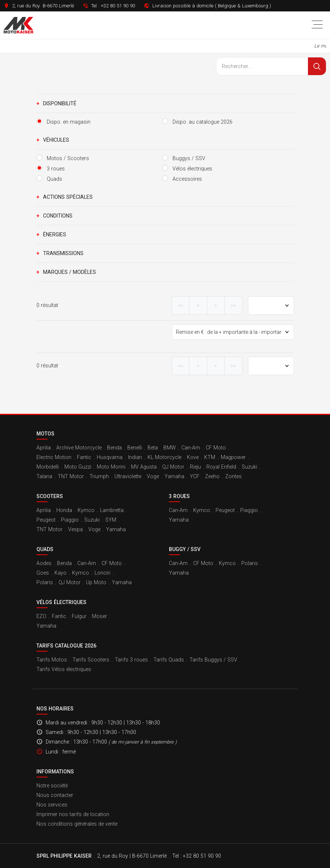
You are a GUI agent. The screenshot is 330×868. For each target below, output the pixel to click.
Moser (100, 616)
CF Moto (216, 448)
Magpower (233, 457)
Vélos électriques (61, 602)
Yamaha (174, 476)
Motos (45, 434)
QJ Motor (173, 467)
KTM (210, 457)
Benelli (135, 448)
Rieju (195, 467)
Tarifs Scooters (91, 660)
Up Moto (96, 582)
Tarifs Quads (169, 660)
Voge (153, 476)
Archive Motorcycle (79, 448)
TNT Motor (71, 476)
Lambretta (112, 510)
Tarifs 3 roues (131, 660)
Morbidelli (48, 467)
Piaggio (70, 520)
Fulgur (79, 616)
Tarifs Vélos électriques (64, 669)
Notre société (52, 786)
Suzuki (249, 467)
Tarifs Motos (52, 660)
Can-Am (191, 448)
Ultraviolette (128, 476)
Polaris (45, 582)
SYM (111, 520)
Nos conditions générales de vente (77, 824)
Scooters (50, 496)
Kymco (86, 510)
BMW (170, 448)
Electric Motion (54, 457)
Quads (45, 549)
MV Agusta (144, 467)
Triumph (99, 476)
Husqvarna (110, 457)
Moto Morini (111, 467)
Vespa (75, 529)
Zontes (233, 476)
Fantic (84, 457)
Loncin (102, 573)
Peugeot (46, 520)
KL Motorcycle (164, 457)
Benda (114, 448)
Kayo (61, 573)
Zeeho (212, 476)
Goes (43, 573)
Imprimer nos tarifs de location (73, 814)
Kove (193, 457)
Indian (135, 457)
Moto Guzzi (78, 467)
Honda (64, 510)
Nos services (52, 805)
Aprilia (44, 448)
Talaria (44, 476)
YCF (195, 476)
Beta (153, 448)
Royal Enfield (221, 467)
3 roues (179, 496)
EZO (41, 616)
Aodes (44, 563)
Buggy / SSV (185, 549)
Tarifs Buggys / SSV (213, 660)
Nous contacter (55, 795)
